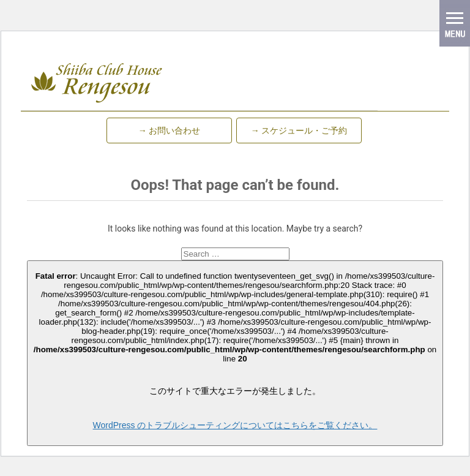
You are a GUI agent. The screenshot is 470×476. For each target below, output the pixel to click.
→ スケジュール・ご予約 (299, 130)
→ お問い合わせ (169, 130)
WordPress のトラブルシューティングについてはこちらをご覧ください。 (235, 425)
